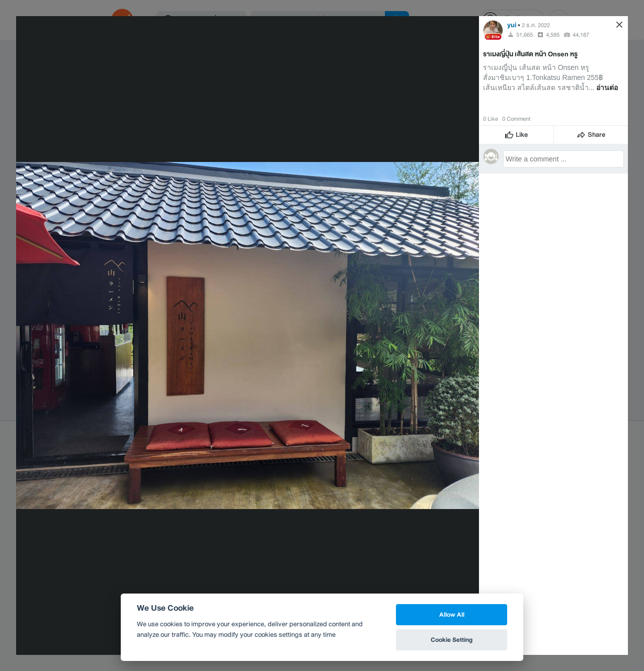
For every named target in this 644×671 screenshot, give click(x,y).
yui (512, 25)
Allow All (452, 614)
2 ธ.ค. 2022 (536, 25)
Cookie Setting (452, 640)
